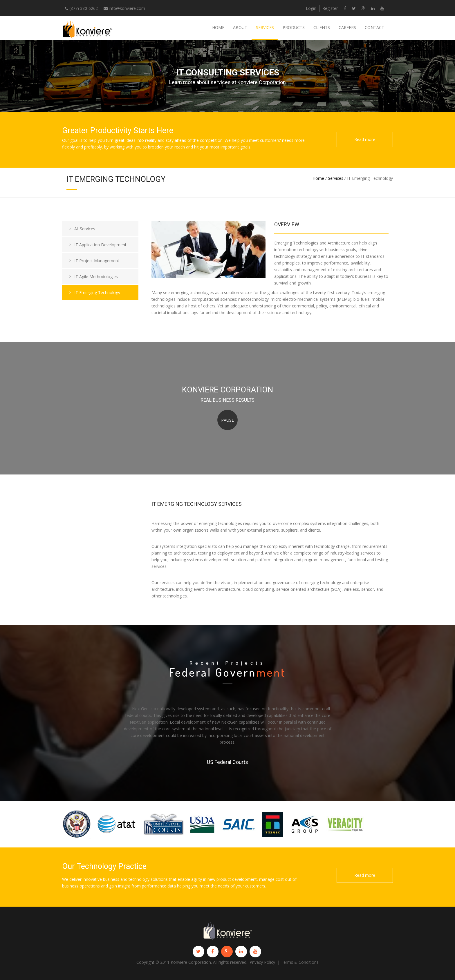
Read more (365, 139)
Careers (347, 27)
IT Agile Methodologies (94, 277)
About (240, 27)
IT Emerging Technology (95, 292)
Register (330, 8)
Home (218, 27)
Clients (322, 27)
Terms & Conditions (300, 962)
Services (265, 27)
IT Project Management (94, 261)
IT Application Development (98, 245)
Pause (228, 420)
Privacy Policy (262, 962)
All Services (82, 229)
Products (294, 27)
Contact (374, 27)
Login (311, 8)
